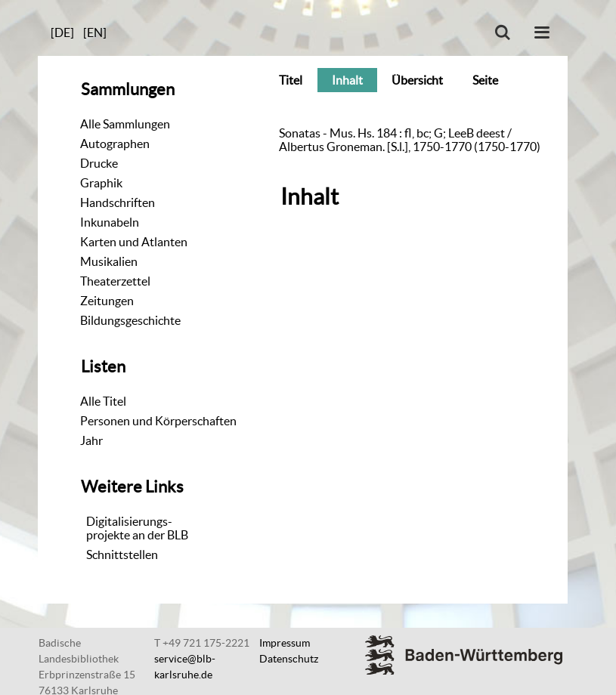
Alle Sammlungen (125, 124)
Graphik (101, 183)
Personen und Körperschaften (158, 421)
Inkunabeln (110, 222)
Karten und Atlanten (134, 242)
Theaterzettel (115, 281)
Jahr (91, 440)
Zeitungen (107, 301)
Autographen (115, 144)
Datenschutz (289, 659)
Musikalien (109, 261)
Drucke (99, 163)
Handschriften (118, 202)
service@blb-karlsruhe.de (185, 667)
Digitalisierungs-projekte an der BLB (137, 528)
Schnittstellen (122, 554)
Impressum (285, 643)
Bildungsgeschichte (130, 320)
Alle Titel (103, 401)
